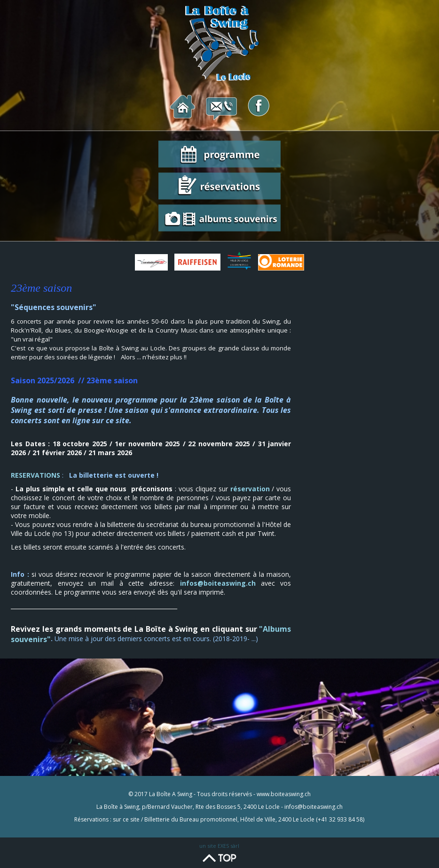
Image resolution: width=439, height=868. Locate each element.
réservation (250, 489)
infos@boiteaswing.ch (218, 583)
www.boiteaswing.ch (284, 794)
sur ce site (126, 819)
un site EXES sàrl (219, 846)
